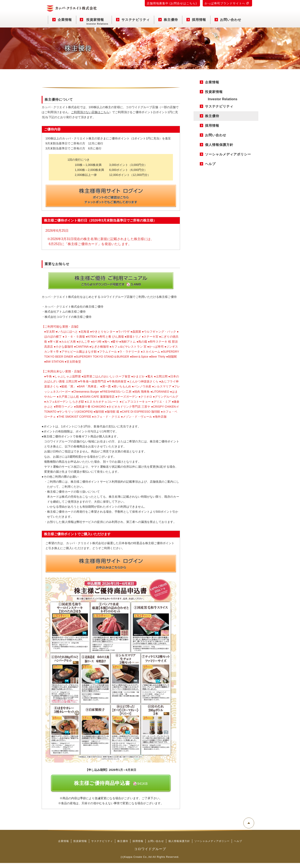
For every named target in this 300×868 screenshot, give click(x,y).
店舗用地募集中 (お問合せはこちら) (172, 3)
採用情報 (196, 20)
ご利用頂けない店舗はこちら (90, 112)
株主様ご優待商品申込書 (111, 788)
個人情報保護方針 (219, 145)
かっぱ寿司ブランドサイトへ (225, 3)
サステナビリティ (133, 20)
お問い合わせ (228, 20)
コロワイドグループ (150, 854)
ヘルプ (210, 164)
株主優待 (168, 20)
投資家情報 (94, 21)
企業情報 (62, 20)
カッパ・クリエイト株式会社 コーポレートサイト (72, 8)
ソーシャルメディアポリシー (228, 154)
